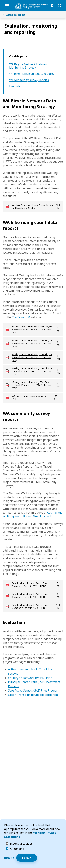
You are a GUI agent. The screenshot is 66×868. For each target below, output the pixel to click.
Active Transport (14, 15)
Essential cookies (21, 843)
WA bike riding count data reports (31, 74)
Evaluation (16, 86)
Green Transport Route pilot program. (33, 695)
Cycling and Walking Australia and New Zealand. (33, 515)
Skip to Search (1, 1)
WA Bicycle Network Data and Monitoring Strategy (29, 66)
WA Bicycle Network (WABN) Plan (30, 678)
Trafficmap (19, 317)
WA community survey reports (29, 80)
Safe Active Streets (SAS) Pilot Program (34, 690)
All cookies (17, 849)
